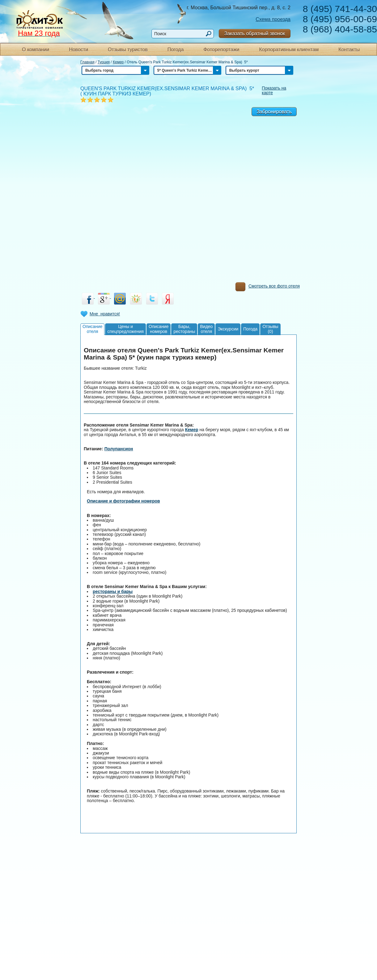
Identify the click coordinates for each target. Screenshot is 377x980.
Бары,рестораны (184, 329)
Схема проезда (273, 19)
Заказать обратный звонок (255, 34)
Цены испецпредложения (125, 329)
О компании (36, 50)
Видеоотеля (206, 329)
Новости (78, 50)
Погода (176, 50)
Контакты (349, 50)
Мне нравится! (105, 314)
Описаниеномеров (159, 329)
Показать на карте (274, 90)
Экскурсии (228, 329)
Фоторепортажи (221, 50)
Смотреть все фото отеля (268, 288)
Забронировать (274, 112)
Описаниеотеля (92, 329)
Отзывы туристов (128, 50)
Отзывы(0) (270, 329)
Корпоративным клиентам (289, 50)
